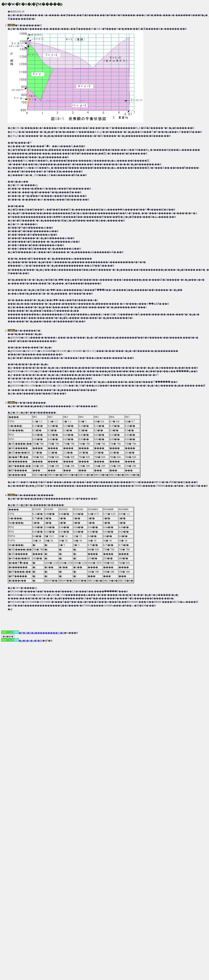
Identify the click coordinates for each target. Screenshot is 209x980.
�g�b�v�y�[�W (22, 641)
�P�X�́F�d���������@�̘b (33, 633)
